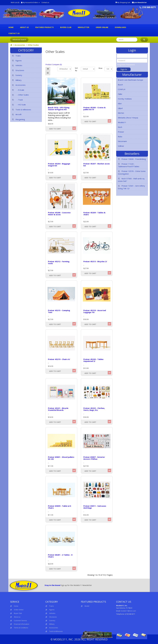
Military (17, 80)
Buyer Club (18, 613)
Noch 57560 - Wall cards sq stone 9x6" (131, 180)
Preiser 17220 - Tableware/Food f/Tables (129, 165)
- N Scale (18, 90)
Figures (17, 61)
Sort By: (76, 69)
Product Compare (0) (54, 64)
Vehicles (17, 65)
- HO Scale (19, 105)
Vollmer (121, 146)
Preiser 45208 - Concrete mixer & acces (59, 214)
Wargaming (18, 119)
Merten (121, 113)
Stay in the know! (53, 585)
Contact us (45, 2)
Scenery (17, 75)
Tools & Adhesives (21, 110)
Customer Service (20, 621)
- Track (17, 100)
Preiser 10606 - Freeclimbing (132, 159)
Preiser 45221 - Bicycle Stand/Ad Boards (58, 409)
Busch (120, 85)
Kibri (120, 103)
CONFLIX (122, 89)
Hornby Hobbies (125, 99)
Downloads (120, 27)
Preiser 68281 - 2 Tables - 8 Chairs (60, 556)
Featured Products (44, 27)
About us (24, 27)
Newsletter (84, 27)
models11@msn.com (128, 611)
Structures (18, 70)
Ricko (120, 137)
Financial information (22, 624)
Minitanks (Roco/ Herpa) (128, 118)
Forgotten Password (126, 65)
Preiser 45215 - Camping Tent (59, 311)
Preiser (121, 132)
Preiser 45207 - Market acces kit (97, 165)
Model (85, 606)
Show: (100, 68)
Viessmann (122, 141)
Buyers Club (66, 27)
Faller (120, 94)
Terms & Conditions (21, 628)
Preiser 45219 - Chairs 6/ (59, 359)
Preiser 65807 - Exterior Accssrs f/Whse (94, 458)
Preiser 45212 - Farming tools (59, 262)
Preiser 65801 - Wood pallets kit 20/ (61, 458)
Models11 (122, 122)
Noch (120, 127)
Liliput (120, 108)
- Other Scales (20, 95)
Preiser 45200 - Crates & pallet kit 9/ (94, 109)
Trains (16, 56)
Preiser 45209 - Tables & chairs (94, 214)
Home (11, 27)
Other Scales (33, 45)
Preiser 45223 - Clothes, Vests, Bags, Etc (94, 409)
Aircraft (17, 114)
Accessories (20, 45)
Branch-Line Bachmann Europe (130, 80)
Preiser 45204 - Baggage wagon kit (59, 165)
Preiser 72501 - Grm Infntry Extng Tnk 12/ (131, 187)
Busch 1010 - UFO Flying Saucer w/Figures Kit (59, 109)
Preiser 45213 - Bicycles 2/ (95, 261)
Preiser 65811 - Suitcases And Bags (95, 507)
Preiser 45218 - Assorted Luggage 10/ (95, 311)
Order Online (102, 27)
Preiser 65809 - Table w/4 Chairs (59, 507)
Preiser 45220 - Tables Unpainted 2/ (93, 360)
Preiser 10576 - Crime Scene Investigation (132, 172)
